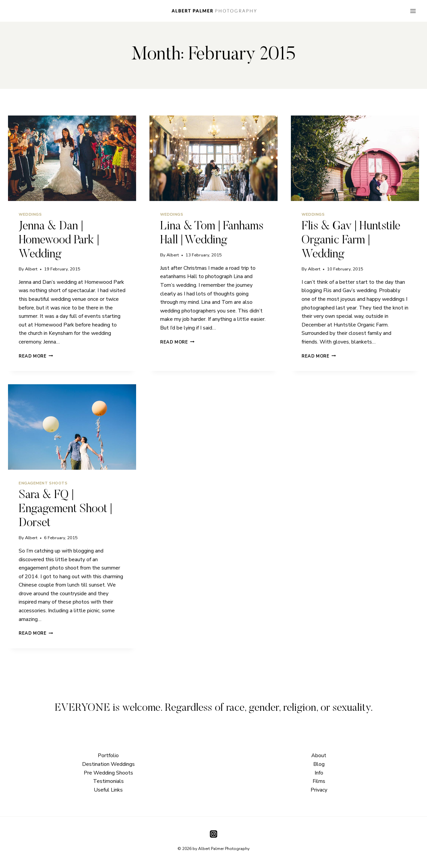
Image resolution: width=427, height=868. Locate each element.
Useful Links (108, 790)
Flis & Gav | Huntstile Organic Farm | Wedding (351, 241)
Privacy (319, 790)
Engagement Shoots (43, 483)
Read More (36, 356)
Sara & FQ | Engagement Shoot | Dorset (65, 509)
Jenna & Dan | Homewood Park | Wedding (59, 241)
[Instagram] (213, 834)
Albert (31, 269)
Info (319, 773)
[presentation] (72, 158)
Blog (319, 764)
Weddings (30, 214)
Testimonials (108, 781)
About (319, 755)
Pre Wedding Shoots (108, 773)
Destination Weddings (108, 764)
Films (319, 781)
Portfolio (108, 755)
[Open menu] (413, 11)
